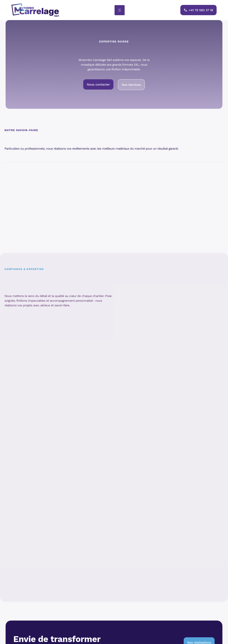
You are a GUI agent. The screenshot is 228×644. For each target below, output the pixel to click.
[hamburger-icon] (120, 10)
